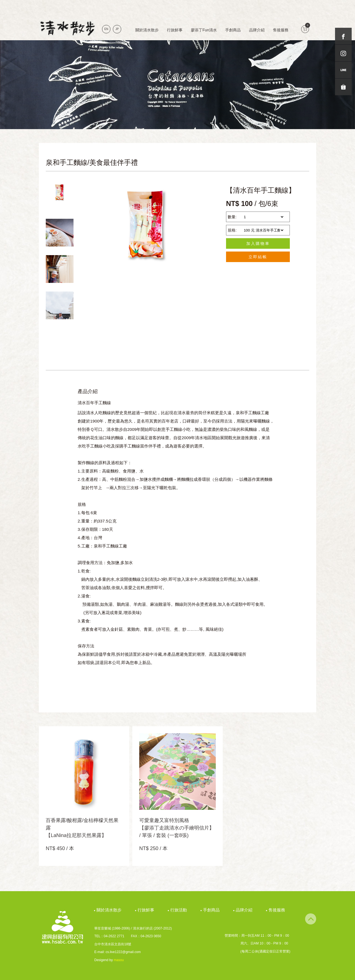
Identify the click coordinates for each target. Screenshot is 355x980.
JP (117, 29)
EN (106, 29)
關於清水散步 (147, 30)
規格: (232, 230)
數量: (232, 217)
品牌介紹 (257, 30)
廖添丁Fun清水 (204, 30)
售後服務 (281, 30)
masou (119, 960)
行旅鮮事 (175, 30)
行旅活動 (179, 910)
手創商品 (233, 30)
